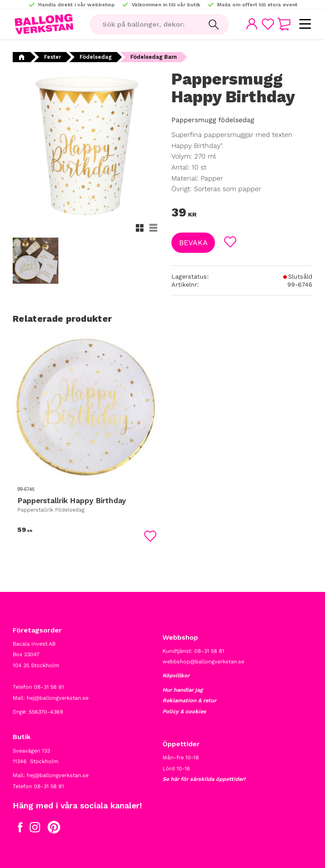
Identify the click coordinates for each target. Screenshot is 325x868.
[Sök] (214, 25)
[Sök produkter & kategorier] (144, 25)
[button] (305, 24)
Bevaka (193, 243)
